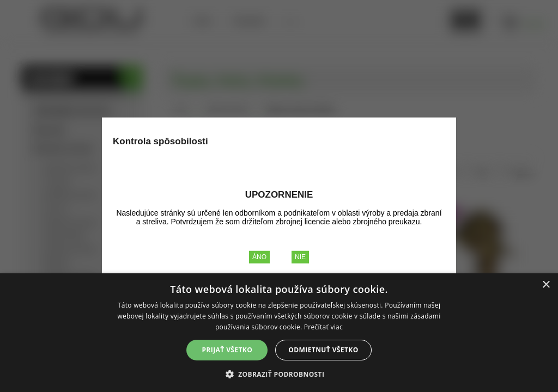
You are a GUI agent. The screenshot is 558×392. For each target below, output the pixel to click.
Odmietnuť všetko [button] (323, 350)
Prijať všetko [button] (228, 350)
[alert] (279, 333)
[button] (279, 374)
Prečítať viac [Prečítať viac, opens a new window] (323, 327)
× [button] (546, 285)
